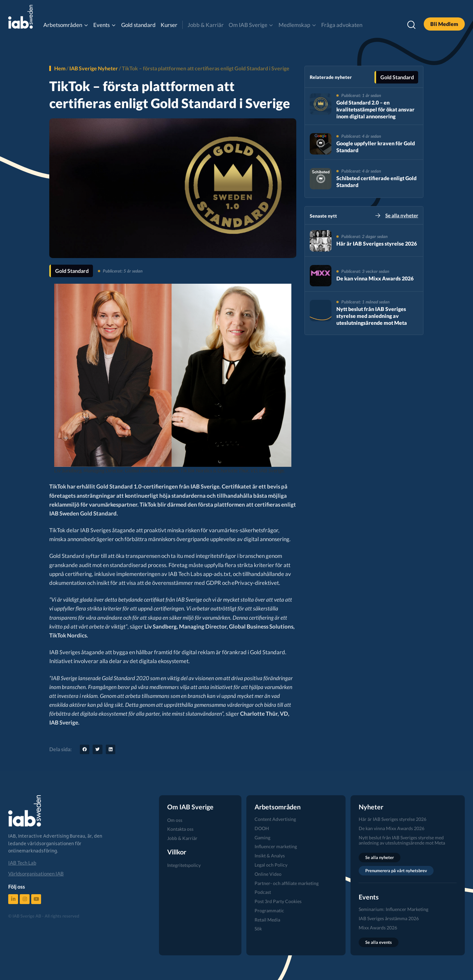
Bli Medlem (444, 24)
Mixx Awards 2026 (378, 928)
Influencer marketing (276, 846)
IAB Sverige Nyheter (94, 68)
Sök (258, 929)
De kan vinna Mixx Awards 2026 (375, 278)
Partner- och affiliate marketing (287, 883)
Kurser (169, 25)
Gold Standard (72, 271)
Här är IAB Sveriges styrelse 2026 (377, 243)
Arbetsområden (63, 25)
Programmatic (269, 910)
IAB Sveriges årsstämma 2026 (389, 918)
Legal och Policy (271, 865)
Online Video (268, 874)
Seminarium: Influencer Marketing (394, 909)
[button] (85, 749)
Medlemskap (294, 25)
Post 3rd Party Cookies (278, 901)
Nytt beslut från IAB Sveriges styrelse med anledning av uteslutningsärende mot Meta (372, 316)
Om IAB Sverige (248, 25)
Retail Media (267, 920)
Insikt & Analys (270, 856)
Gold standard (138, 25)
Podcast (263, 892)
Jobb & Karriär (206, 25)
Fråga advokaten (342, 25)
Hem (60, 68)
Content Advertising (275, 819)
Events (101, 25)
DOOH (262, 828)
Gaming (262, 837)
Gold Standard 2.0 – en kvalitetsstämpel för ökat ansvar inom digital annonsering (375, 109)
